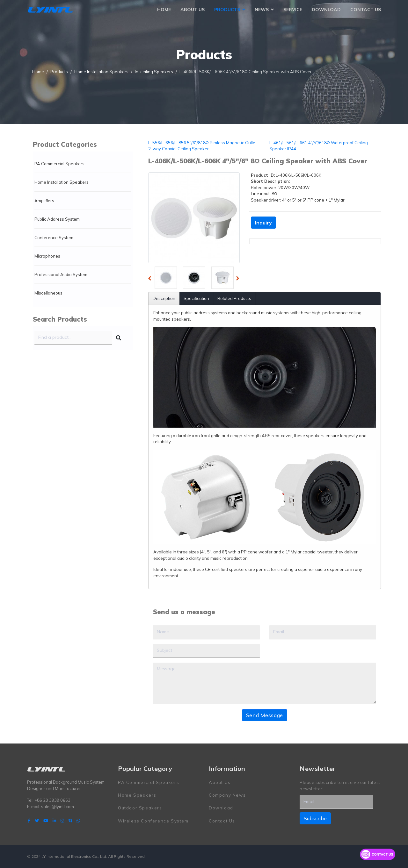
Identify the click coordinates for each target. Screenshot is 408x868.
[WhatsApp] (78, 821)
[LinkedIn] (54, 821)
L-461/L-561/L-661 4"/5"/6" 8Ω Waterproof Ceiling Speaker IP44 (319, 146)
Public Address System (57, 219)
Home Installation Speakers (62, 182)
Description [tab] (164, 298)
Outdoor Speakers (140, 808)
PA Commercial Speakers (59, 164)
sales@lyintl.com (58, 807)
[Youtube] (46, 821)
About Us (193, 10)
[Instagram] (62, 821)
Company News (227, 795)
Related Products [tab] (234, 298)
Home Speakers (137, 795)
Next (239, 279)
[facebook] (29, 821)
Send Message (265, 715)
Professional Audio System (61, 274)
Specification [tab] (196, 298)
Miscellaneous (48, 293)
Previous (151, 279)
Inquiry (263, 223)
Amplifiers (44, 201)
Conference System (54, 238)
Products (227, 10)
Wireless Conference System (153, 821)
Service (293, 10)
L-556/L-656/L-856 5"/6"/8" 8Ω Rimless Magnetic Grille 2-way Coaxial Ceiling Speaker (202, 146)
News (262, 10)
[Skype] (70, 821)
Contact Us (366, 10)
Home (164, 10)
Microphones (47, 256)
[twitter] (37, 821)
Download (326, 10)
